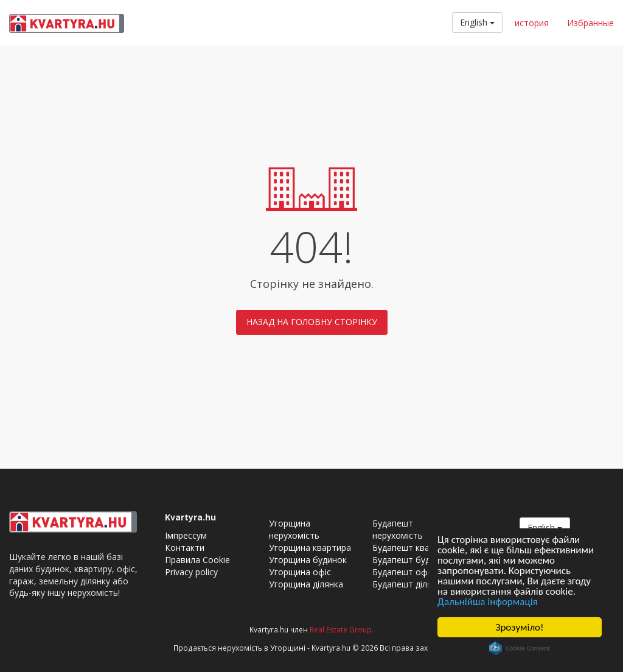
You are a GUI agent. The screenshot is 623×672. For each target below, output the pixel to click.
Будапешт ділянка (409, 584)
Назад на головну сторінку (312, 322)
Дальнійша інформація (488, 602)
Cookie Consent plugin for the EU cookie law (520, 648)
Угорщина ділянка (306, 584)
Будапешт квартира (413, 548)
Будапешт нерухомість (398, 529)
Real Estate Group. (342, 629)
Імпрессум (186, 535)
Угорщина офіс (300, 572)
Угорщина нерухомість (294, 529)
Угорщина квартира (310, 548)
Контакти (185, 548)
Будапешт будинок (411, 560)
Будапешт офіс (403, 572)
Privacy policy (191, 572)
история (532, 23)
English (477, 22)
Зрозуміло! (519, 627)
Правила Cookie (197, 560)
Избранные (590, 23)
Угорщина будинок (308, 560)
